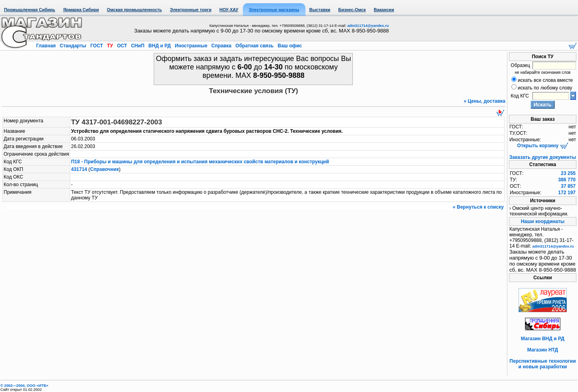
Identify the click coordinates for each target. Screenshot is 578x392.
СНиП (138, 46)
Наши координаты (543, 221)
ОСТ (122, 46)
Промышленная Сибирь (30, 10)
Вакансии (384, 10)
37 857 (568, 186)
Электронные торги (190, 10)
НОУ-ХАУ (229, 10)
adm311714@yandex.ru (368, 26)
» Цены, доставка (484, 101)
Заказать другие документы (543, 157)
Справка (221, 46)
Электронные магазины (274, 10)
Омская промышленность (134, 10)
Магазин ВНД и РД (543, 339)
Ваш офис (289, 46)
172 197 (567, 193)
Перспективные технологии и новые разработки (542, 364)
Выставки (320, 10)
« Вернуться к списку (478, 207)
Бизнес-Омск (352, 10)
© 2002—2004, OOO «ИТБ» (24, 386)
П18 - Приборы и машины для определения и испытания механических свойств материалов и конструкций (200, 162)
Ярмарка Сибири (81, 10)
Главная (47, 46)
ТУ (110, 46)
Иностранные (191, 46)
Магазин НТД (543, 350)
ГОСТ (97, 46)
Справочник (104, 169)
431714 (79, 169)
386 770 (567, 180)
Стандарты (73, 46)
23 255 (568, 173)
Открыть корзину (542, 146)
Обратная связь (254, 46)
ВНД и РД (159, 46)
